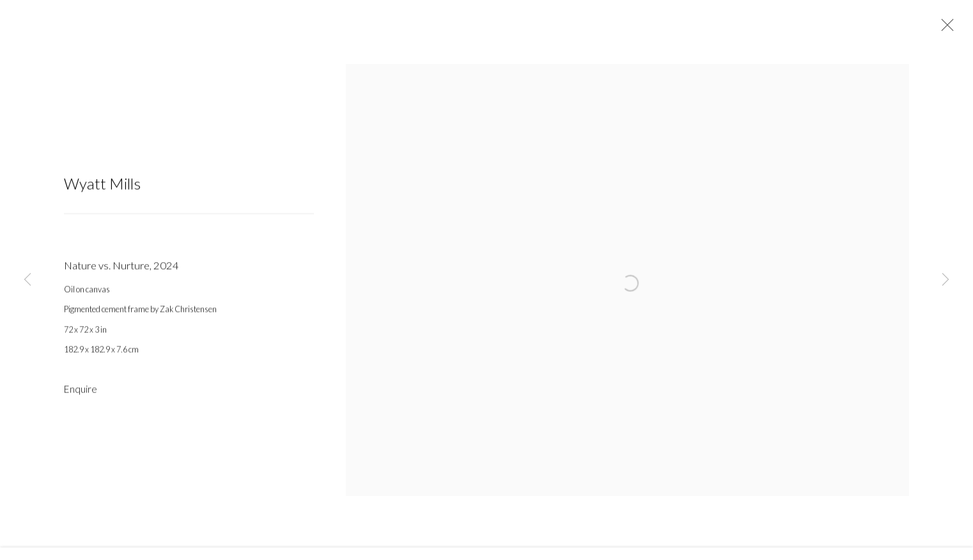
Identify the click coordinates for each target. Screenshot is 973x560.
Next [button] (946, 280)
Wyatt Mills (102, 190)
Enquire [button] (81, 395)
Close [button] (944, 29)
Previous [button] (27, 280)
